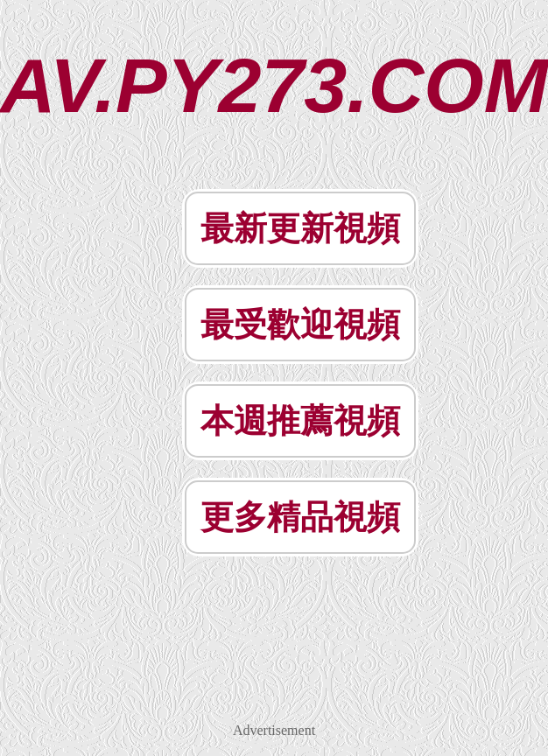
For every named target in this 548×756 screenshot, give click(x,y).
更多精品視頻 (300, 517)
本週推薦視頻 (300, 421)
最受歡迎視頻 (300, 325)
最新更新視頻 (300, 228)
